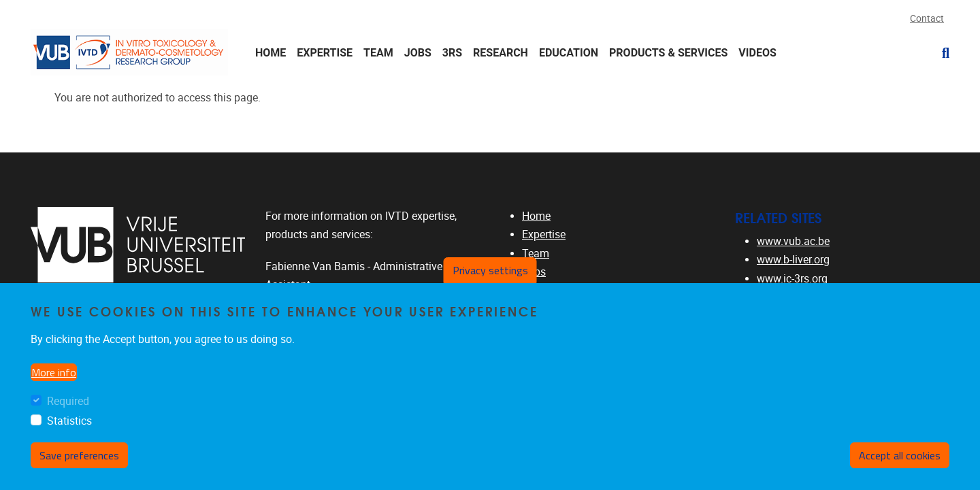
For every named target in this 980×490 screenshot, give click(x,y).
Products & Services (668, 53)
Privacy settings (490, 270)
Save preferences (79, 455)
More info (54, 372)
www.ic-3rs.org (792, 279)
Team (378, 53)
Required (68, 401)
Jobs (418, 53)
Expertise (325, 53)
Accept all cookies (900, 455)
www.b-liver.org (793, 260)
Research (501, 53)
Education (569, 53)
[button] (940, 53)
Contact (927, 19)
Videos (757, 53)
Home (271, 53)
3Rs (452, 53)
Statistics (69, 421)
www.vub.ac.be (793, 241)
